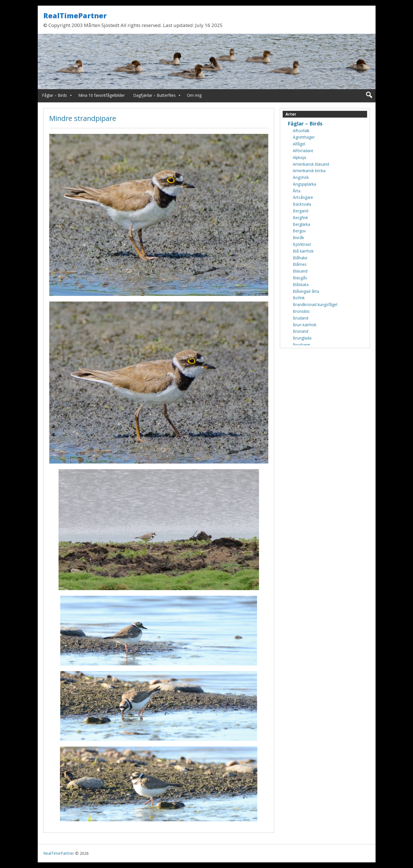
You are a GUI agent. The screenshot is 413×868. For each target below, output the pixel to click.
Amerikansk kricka (309, 171)
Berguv (299, 231)
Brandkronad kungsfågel (315, 304)
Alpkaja (299, 157)
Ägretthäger (304, 137)
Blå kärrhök (303, 251)
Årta (297, 191)
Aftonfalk (301, 131)
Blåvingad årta (306, 291)
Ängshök (301, 177)
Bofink (299, 298)
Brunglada (302, 338)
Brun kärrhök (305, 325)
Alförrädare (303, 151)
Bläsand (300, 271)
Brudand (301, 318)
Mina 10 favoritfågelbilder (101, 95)
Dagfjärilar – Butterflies (154, 95)
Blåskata (301, 285)
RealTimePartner (75, 15)
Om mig (194, 95)
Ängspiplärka (304, 184)
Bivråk (298, 238)
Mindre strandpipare (83, 118)
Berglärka (302, 224)
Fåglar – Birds (54, 95)
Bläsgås (300, 278)
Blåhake (300, 258)
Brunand (301, 331)
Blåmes (300, 264)
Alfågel (299, 144)
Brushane (302, 345)
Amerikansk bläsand (311, 164)
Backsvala (302, 204)
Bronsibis (301, 311)
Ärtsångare (303, 197)
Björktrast (302, 244)
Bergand (301, 211)
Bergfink (300, 218)
